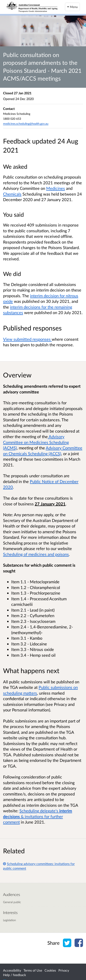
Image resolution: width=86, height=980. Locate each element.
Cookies (50, 970)
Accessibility (12, 970)
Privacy (64, 970)
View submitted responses (27, 339)
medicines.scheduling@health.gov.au (26, 124)
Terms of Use (33, 970)
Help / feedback (15, 975)
